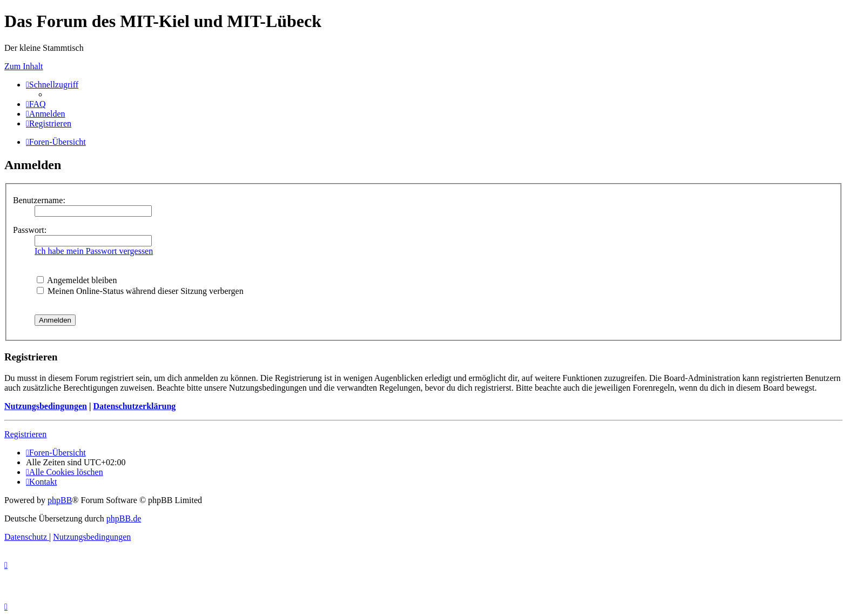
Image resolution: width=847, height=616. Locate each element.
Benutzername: (39, 200)
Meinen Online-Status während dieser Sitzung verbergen (140, 291)
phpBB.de (124, 518)
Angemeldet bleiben (77, 280)
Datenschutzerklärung (134, 406)
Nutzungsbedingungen (46, 406)
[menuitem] (36, 104)
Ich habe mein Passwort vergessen (94, 251)
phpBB (60, 500)
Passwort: (30, 230)
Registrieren (25, 434)
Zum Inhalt (24, 66)
